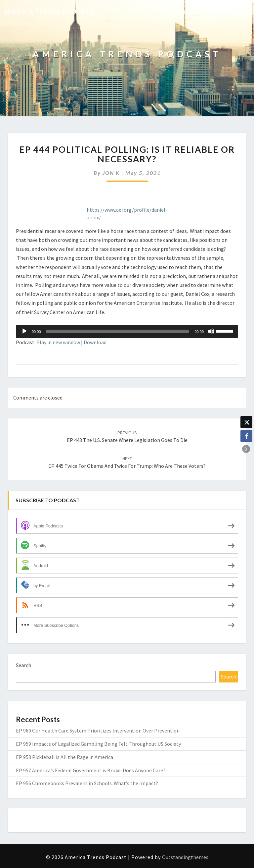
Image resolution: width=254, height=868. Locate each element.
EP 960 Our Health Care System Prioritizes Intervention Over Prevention (98, 731)
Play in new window (58, 342)
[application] (127, 331)
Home (146, 12)
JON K (111, 173)
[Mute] (211, 331)
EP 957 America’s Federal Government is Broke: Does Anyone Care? (91, 770)
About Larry (175, 12)
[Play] (24, 331)
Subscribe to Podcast (222, 12)
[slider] (118, 331)
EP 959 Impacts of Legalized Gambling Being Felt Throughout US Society (98, 744)
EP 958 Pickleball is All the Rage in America (64, 757)
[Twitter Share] (246, 422)
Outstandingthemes (185, 857)
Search (23, 665)
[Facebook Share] (246, 436)
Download (95, 342)
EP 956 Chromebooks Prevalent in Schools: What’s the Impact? (87, 783)
